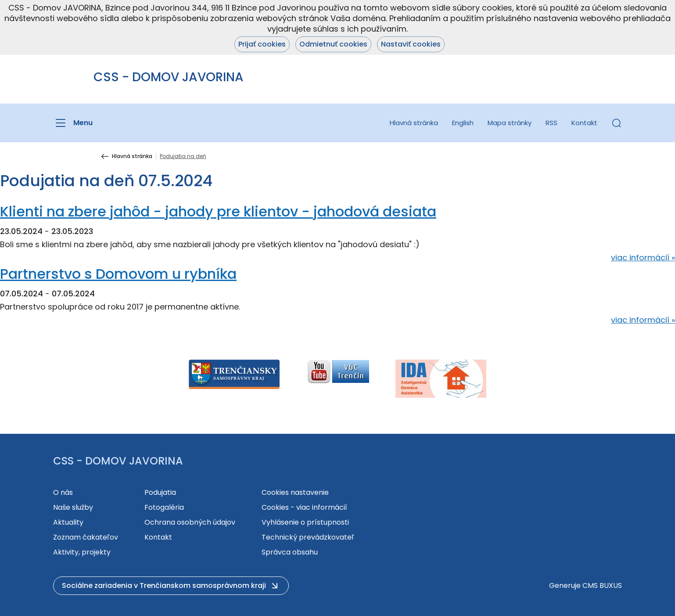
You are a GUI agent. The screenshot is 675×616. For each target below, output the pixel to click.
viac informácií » (643, 258)
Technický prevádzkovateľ (308, 537)
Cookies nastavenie (295, 492)
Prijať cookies (262, 44)
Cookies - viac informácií (304, 507)
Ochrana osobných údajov (190, 522)
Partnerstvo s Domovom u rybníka (118, 274)
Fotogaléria (164, 507)
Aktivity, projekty (82, 552)
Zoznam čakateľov (86, 537)
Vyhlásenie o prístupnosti (305, 522)
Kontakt (584, 123)
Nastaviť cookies (411, 44)
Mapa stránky (510, 123)
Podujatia (160, 492)
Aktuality (68, 522)
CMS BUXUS (602, 585)
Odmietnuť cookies (333, 44)
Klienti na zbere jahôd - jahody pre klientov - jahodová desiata (218, 211)
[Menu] (73, 123)
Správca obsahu (290, 552)
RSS (551, 123)
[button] (617, 123)
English (463, 123)
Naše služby (73, 507)
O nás (63, 492)
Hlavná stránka (414, 123)
